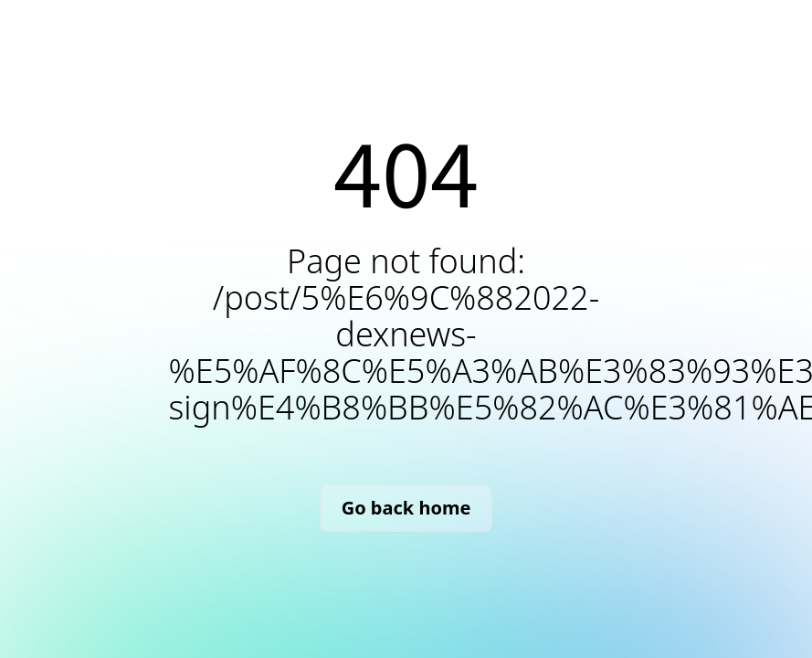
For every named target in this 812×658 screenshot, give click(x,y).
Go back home (406, 508)
